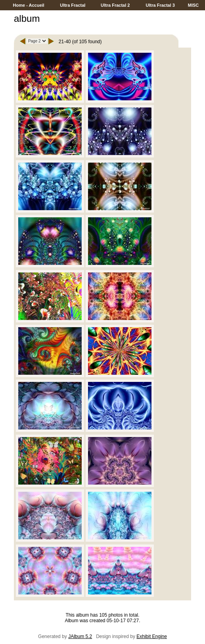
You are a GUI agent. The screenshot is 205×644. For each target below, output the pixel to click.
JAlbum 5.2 (80, 636)
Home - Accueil (29, 5)
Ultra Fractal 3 (160, 5)
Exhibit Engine (152, 636)
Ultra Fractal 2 (115, 5)
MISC (194, 5)
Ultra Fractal (73, 5)
